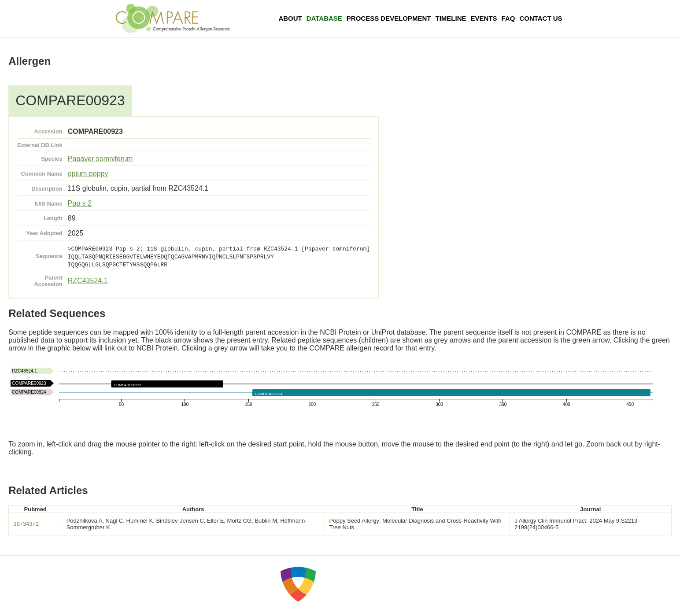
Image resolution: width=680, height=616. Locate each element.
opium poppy (88, 174)
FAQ (508, 18)
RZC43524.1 (88, 281)
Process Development (389, 18)
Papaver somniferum (100, 159)
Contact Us (541, 18)
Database (324, 18)
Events (484, 18)
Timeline (451, 18)
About (290, 18)
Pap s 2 (80, 203)
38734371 (26, 524)
